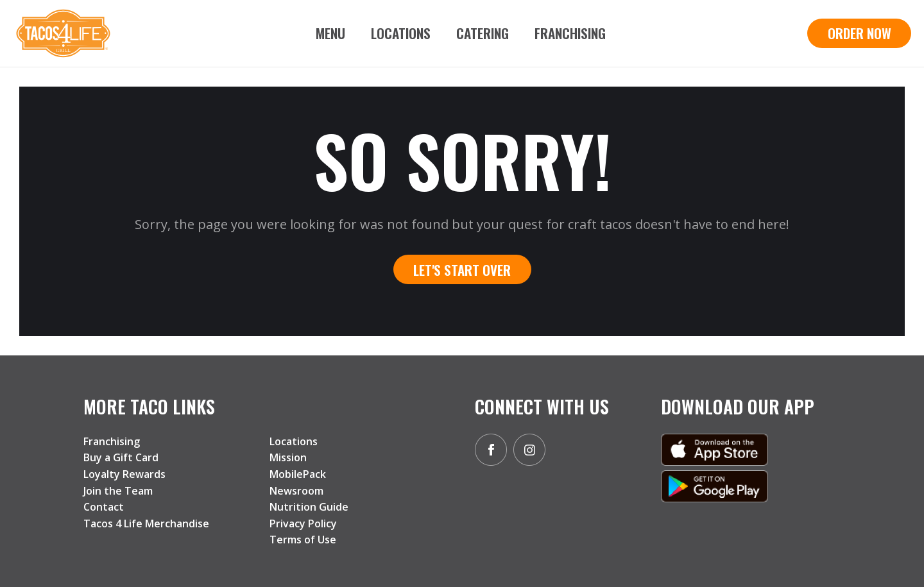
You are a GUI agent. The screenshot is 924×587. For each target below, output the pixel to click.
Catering (483, 33)
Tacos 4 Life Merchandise (146, 523)
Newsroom (296, 491)
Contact (104, 507)
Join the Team (118, 491)
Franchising (570, 33)
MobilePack (298, 474)
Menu (330, 33)
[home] (63, 33)
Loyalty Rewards (124, 474)
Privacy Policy (303, 523)
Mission (288, 457)
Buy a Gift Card (121, 457)
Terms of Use (303, 540)
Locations (401, 33)
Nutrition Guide (309, 507)
